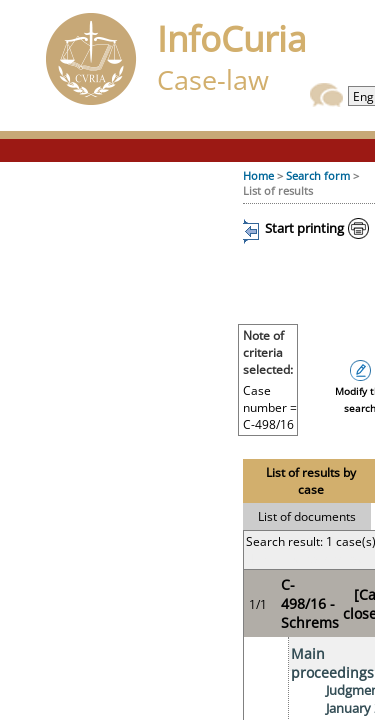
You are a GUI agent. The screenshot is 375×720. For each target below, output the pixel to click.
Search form (318, 175)
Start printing (304, 228)
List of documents (307, 516)
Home (258, 175)
